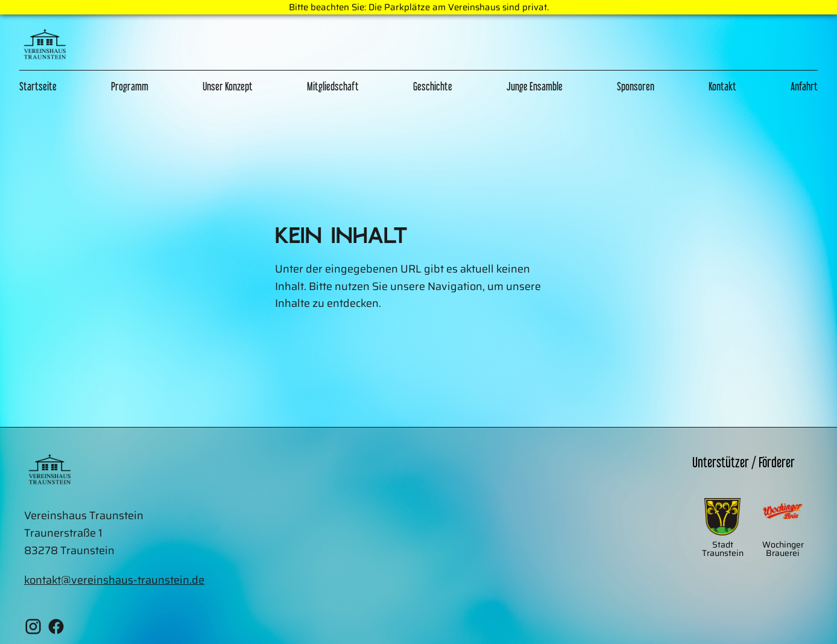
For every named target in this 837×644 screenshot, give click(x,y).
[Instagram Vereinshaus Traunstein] (33, 629)
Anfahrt (804, 86)
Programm (130, 86)
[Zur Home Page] (45, 47)
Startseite (38, 86)
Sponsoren (636, 86)
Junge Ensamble (535, 86)
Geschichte (433, 86)
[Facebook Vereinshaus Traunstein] (56, 629)
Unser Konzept (228, 86)
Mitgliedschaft (333, 86)
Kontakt (722, 86)
